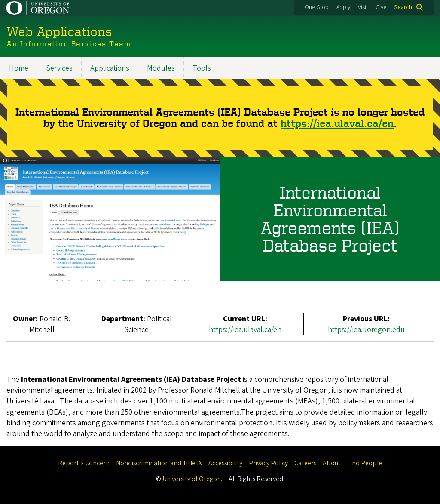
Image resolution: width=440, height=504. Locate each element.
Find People (365, 463)
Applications (110, 68)
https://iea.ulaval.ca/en (337, 123)
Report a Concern (84, 463)
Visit (363, 7)
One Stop (317, 7)
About (332, 463)
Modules (161, 68)
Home (19, 68)
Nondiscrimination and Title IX (159, 463)
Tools (202, 68)
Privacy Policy (268, 463)
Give (381, 7)
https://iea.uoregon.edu (366, 330)
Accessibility (225, 463)
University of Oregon (192, 479)
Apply (343, 7)
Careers (305, 463)
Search (403, 7)
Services (59, 68)
